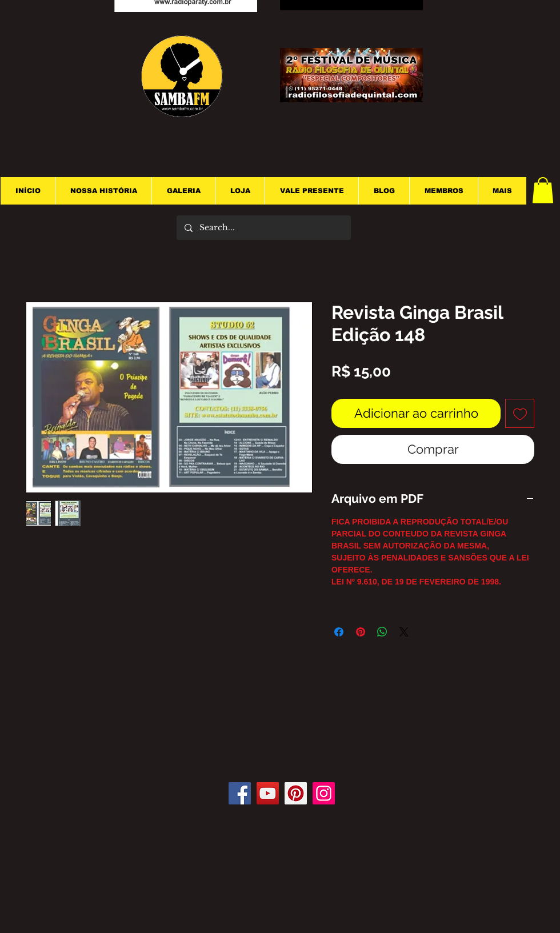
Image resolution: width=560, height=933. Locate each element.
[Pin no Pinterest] (361, 632)
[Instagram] (324, 793)
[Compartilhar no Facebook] (339, 632)
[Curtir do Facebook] (285, 748)
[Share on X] (404, 632)
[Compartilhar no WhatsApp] (382, 632)
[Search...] (263, 228)
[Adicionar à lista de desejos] (520, 413)
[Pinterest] (296, 793)
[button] (543, 190)
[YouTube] (268, 793)
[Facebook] (240, 793)
